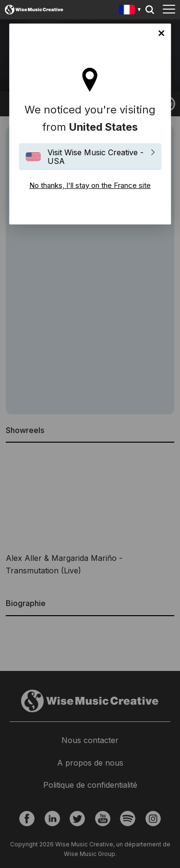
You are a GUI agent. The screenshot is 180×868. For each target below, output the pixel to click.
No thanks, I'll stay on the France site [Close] (161, 33)
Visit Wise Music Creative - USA (96, 157)
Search (150, 10)
